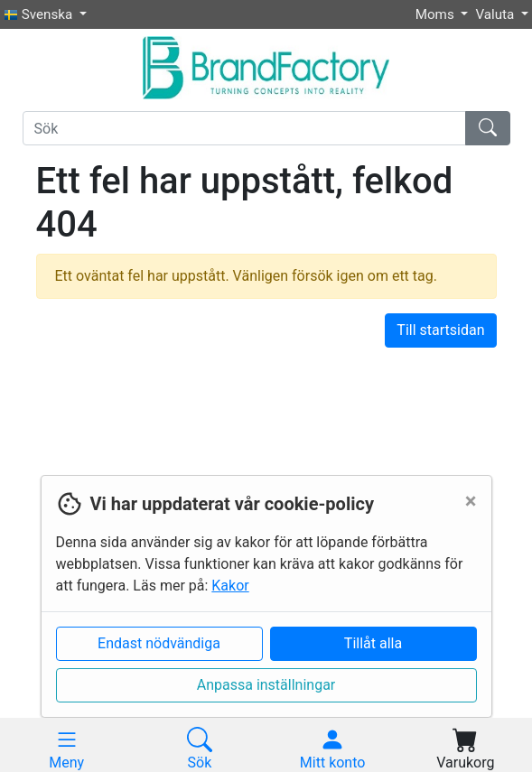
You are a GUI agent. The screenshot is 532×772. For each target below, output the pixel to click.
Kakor (230, 586)
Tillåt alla (373, 643)
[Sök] (244, 128)
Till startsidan (440, 330)
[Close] (471, 501)
